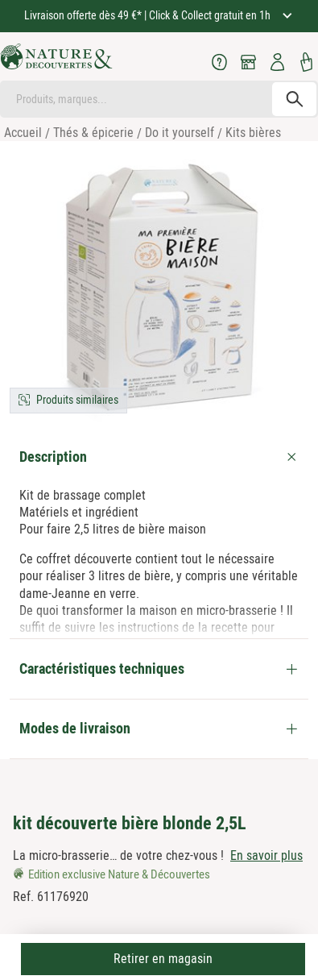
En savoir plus (266, 855)
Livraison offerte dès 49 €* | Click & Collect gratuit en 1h (149, 15)
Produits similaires (77, 400)
